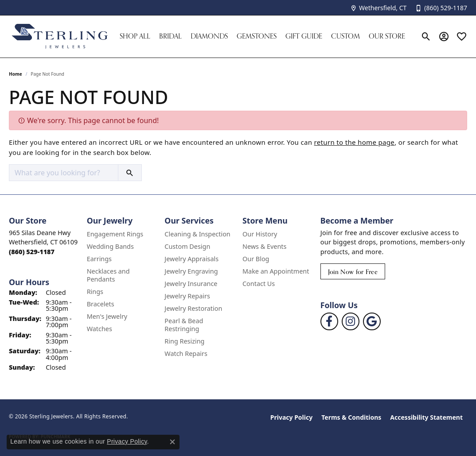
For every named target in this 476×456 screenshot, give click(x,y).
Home (16, 74)
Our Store (387, 36)
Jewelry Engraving (191, 271)
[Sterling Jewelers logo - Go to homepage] (60, 37)
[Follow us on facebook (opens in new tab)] (329, 321)
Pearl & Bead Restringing (184, 325)
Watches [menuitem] (99, 329)
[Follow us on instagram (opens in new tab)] (351, 321)
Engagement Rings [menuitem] (115, 234)
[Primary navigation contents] (266, 37)
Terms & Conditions (351, 417)
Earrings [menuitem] (99, 259)
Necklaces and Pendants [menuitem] (108, 275)
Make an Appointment (276, 271)
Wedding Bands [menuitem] (110, 246)
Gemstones (257, 36)
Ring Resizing (184, 341)
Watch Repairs (186, 354)
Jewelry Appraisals (191, 259)
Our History (260, 234)
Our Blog (256, 259)
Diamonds (209, 36)
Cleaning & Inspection (197, 234)
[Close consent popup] (172, 442)
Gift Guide (304, 36)
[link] (378, 8)
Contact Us (259, 284)
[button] (426, 36)
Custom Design (187, 246)
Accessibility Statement (426, 417)
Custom (345, 36)
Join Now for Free (353, 272)
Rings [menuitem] (95, 292)
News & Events (264, 246)
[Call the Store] (32, 252)
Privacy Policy (291, 417)
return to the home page (355, 142)
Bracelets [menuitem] (101, 304)
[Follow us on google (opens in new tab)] (372, 321)
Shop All (135, 36)
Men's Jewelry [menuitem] (107, 316)
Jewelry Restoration (193, 308)
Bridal (170, 36)
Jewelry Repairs (187, 296)
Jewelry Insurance (191, 284)
